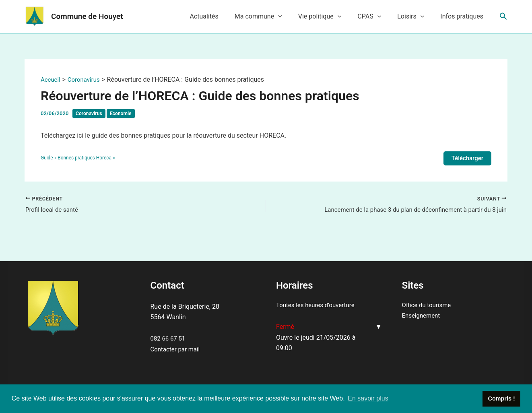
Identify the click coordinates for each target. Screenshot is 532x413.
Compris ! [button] (502, 399)
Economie (124, 113)
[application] (293, 17)
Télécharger (466, 158)
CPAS (377, 17)
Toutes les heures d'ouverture (318, 305)
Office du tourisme (428, 305)
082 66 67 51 (169, 338)
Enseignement (422, 316)
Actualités (222, 16)
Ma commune (273, 17)
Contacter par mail (177, 349)
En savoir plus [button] (368, 398)
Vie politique (331, 17)
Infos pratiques (463, 16)
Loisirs (415, 17)
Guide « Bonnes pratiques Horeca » (80, 158)
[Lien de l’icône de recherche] (503, 17)
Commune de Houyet (87, 16)
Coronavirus (90, 113)
